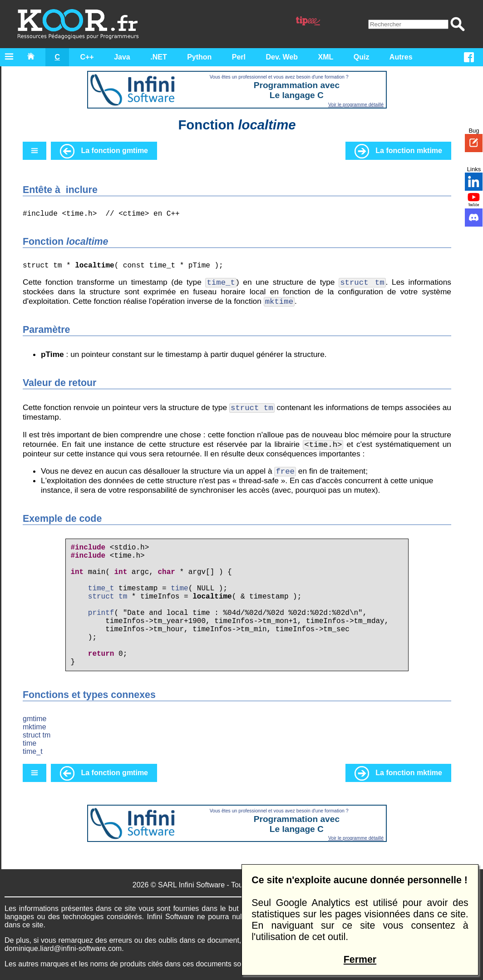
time (179, 589)
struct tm (108, 597)
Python (199, 57)
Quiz (362, 57)
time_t (101, 589)
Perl (239, 57)
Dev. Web (282, 57)
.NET (158, 57)
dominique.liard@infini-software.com (63, 948)
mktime (34, 727)
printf (101, 613)
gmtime (34, 719)
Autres (401, 57)
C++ (87, 57)
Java (122, 57)
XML (326, 57)
